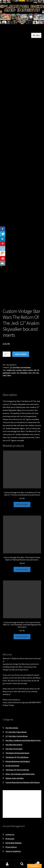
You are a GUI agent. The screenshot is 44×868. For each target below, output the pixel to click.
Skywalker (24, 373)
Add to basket (21, 354)
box (14, 370)
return (14, 373)
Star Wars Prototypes (14, 749)
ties (37, 373)
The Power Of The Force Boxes (17, 770)
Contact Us (10, 834)
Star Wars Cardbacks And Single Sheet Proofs (23, 740)
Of (38, 370)
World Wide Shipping (13, 843)
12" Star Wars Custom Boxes (20, 367)
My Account (10, 839)
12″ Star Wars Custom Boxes (17, 736)
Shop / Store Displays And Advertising (20, 774)
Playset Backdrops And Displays (18, 761)
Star (30, 373)
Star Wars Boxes (12, 728)
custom (19, 370)
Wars (9, 375)
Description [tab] (7, 387)
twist (5, 375)
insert (25, 370)
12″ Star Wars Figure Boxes (16, 732)
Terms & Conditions (13, 851)
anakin (9, 370)
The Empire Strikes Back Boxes (17, 753)
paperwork (7, 373)
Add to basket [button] (22, 504)
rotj (18, 373)
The (34, 373)
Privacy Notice (11, 847)
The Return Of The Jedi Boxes (17, 757)
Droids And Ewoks (12, 766)
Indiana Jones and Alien (15, 778)
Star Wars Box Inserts (14, 745)
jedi (35, 370)
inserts (30, 370)
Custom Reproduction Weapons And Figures (23, 782)
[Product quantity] (7, 354)
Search (22, 864)
